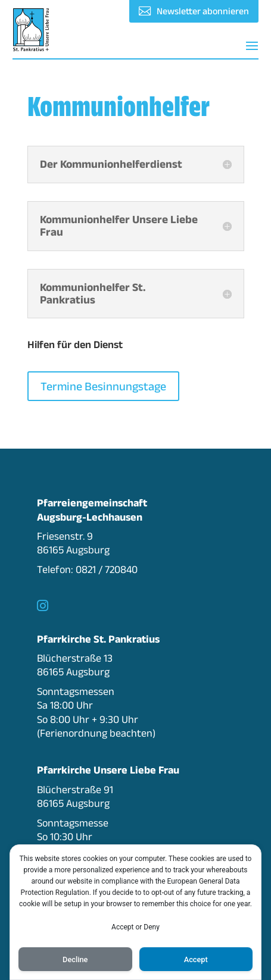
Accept (196, 959)
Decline (75, 959)
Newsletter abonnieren (203, 11)
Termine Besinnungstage (103, 386)
